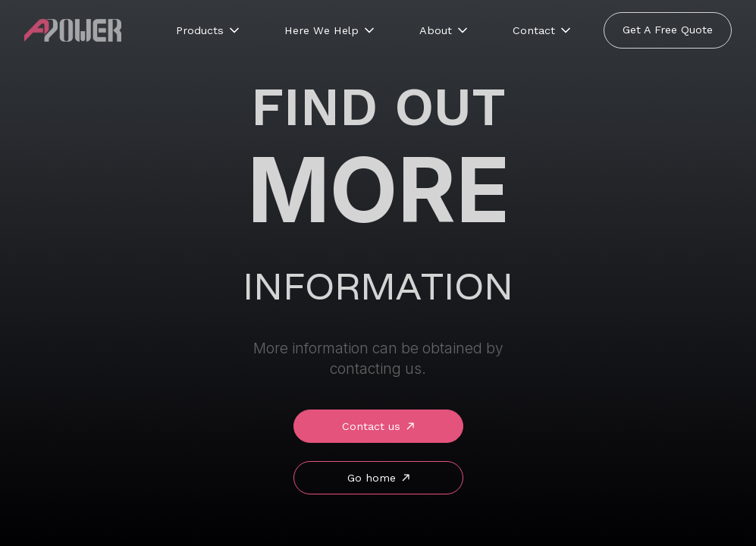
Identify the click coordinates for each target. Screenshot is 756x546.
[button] (209, 30)
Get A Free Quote (668, 30)
